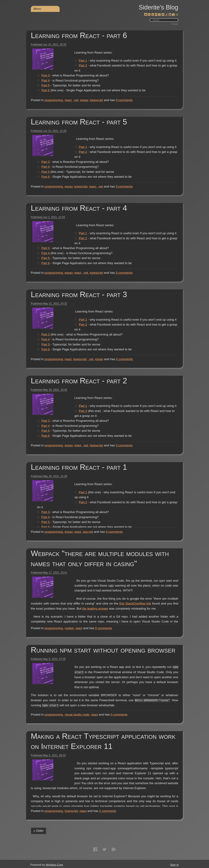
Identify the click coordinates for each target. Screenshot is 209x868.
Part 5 (83, 85)
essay (84, 100)
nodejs (69, 628)
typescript (96, 100)
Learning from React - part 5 (79, 122)
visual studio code (77, 715)
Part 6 (83, 90)
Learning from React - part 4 (79, 208)
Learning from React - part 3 (79, 294)
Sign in (174, 865)
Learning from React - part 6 (79, 35)
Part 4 (83, 80)
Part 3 (83, 75)
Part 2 (83, 65)
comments (124, 100)
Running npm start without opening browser (103, 650)
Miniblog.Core (54, 865)
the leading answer (88, 613)
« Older (39, 831)
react (68, 100)
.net (76, 100)
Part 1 (83, 61)
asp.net (88, 532)
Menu (37, 9)
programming (54, 100)
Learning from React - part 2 (79, 381)
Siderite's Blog (159, 7)
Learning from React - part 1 (79, 467)
